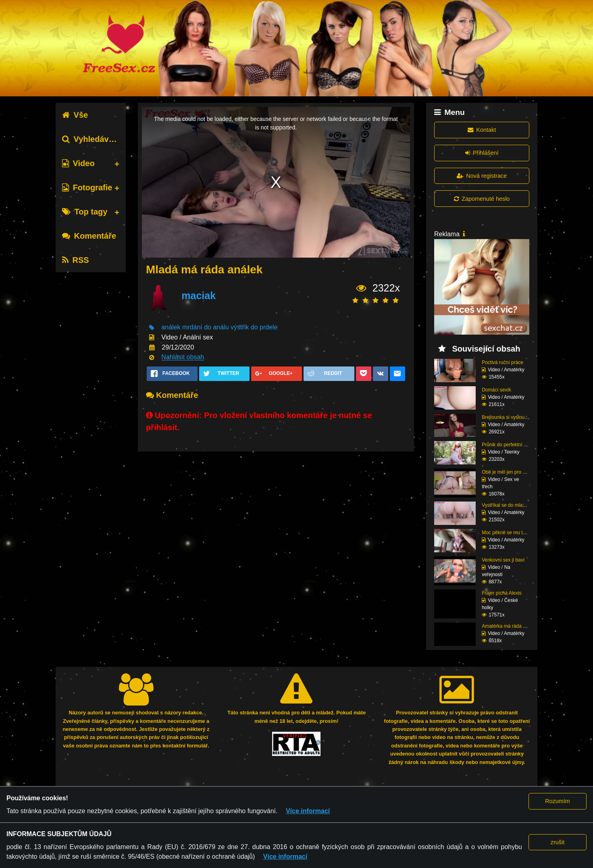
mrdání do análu (206, 328)
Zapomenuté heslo (482, 199)
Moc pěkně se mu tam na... (511, 533)
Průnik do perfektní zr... (507, 445)
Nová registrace (482, 176)
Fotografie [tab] (87, 187)
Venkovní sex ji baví (503, 560)
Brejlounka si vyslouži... (507, 417)
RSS (76, 260)
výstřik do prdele (254, 328)
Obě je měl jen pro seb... (508, 472)
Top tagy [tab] (85, 212)
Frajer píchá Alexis (502, 593)
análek (171, 328)
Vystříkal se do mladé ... (508, 505)
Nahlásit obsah (183, 357)
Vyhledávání (91, 139)
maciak (199, 296)
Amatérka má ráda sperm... (511, 626)
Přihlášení (482, 153)
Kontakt (482, 130)
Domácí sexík (496, 390)
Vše (75, 115)
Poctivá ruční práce (502, 362)
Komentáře (89, 236)
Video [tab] (78, 163)
